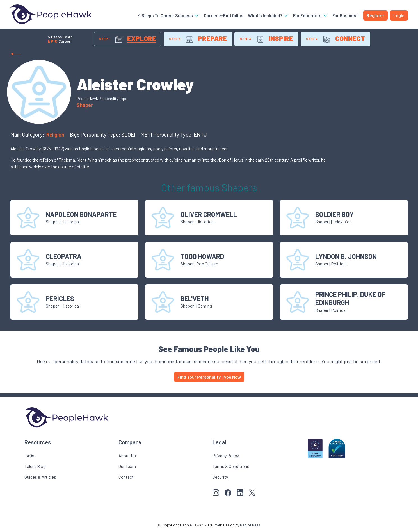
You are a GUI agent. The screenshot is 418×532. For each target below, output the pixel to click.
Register (375, 15)
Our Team (127, 466)
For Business (346, 15)
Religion (56, 134)
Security (220, 477)
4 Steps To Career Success (169, 15)
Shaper (85, 105)
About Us (127, 455)
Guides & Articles (40, 477)
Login (399, 15)
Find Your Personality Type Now (209, 377)
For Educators (310, 15)
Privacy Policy (226, 455)
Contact (126, 477)
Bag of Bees (250, 525)
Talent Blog (35, 466)
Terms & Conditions (231, 466)
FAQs (29, 455)
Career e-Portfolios (224, 15)
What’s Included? (268, 15)
